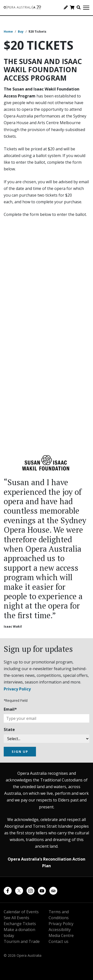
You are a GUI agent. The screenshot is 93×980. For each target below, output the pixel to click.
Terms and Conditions (59, 915)
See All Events (16, 918)
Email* (10, 709)
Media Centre (61, 935)
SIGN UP (20, 752)
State (9, 729)
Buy (21, 32)
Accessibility (60, 930)
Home (8, 32)
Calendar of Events (21, 912)
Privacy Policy (17, 689)
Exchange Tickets (20, 924)
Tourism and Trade (22, 941)
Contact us (59, 941)
